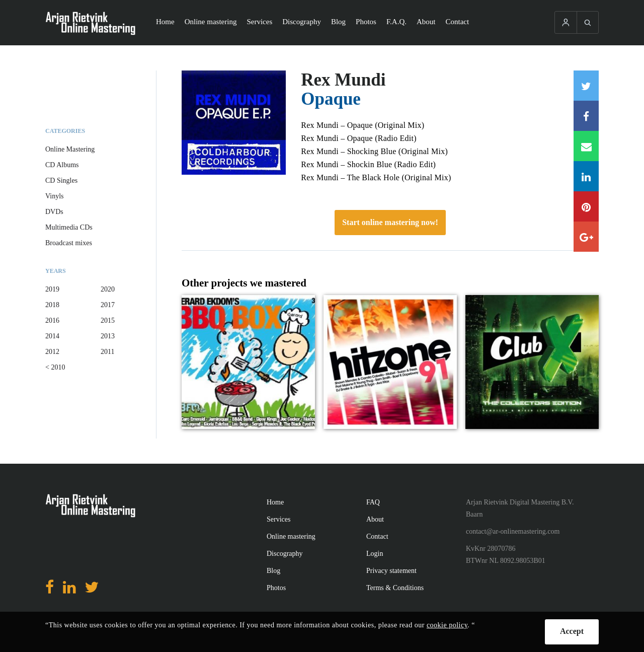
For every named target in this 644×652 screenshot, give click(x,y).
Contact (458, 22)
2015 (108, 320)
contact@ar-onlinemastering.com (513, 531)
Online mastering (211, 22)
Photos (366, 22)
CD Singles (61, 180)
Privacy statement (391, 571)
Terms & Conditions (395, 588)
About (426, 22)
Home (165, 22)
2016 (52, 320)
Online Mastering (70, 149)
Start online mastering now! (390, 222)
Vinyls (55, 196)
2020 (108, 289)
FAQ (373, 502)
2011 (107, 352)
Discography (302, 22)
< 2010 (55, 367)
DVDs (54, 212)
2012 (52, 352)
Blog (338, 22)
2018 (52, 305)
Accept (572, 631)
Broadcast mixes (69, 243)
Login (375, 554)
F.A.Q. (396, 22)
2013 (108, 336)
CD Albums (62, 165)
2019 (52, 289)
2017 (108, 305)
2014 (52, 336)
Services (259, 22)
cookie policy (447, 625)
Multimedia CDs (69, 227)
